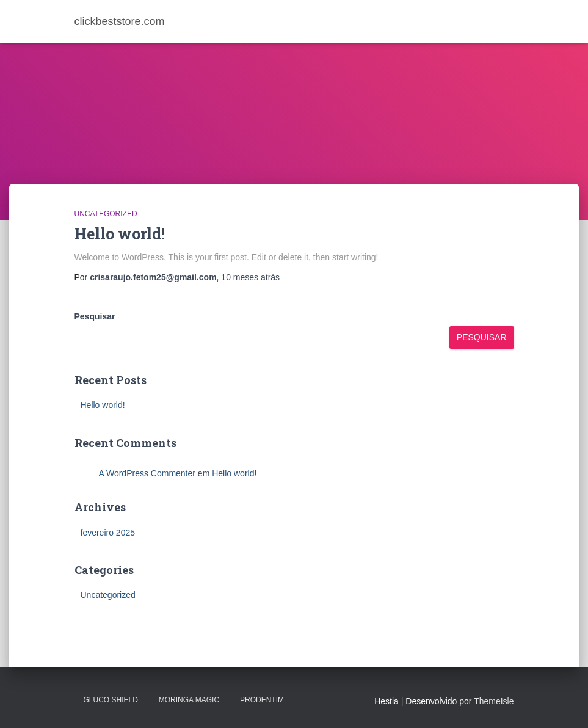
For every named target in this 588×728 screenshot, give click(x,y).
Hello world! (120, 234)
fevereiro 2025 (108, 533)
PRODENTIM (262, 700)
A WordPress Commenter (147, 473)
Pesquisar (95, 316)
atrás (250, 277)
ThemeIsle (494, 701)
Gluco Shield (111, 700)
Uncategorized (106, 214)
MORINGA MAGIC (189, 700)
